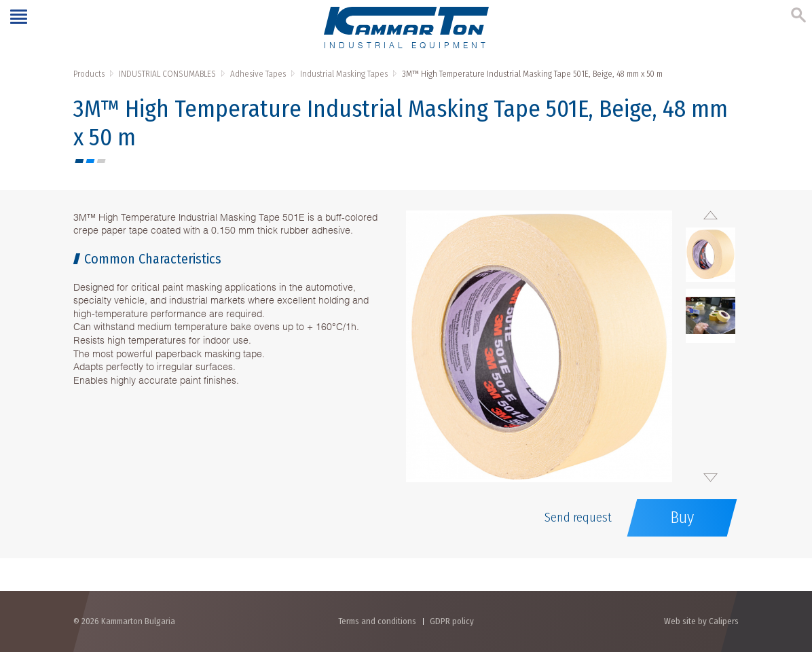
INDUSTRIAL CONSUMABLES (167, 74)
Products (89, 74)
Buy (682, 518)
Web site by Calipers (701, 621)
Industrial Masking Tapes (344, 74)
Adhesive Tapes (258, 74)
